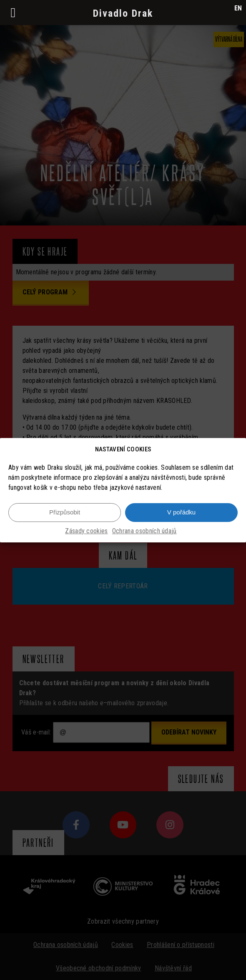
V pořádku (181, 512)
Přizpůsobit (65, 512)
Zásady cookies (86, 531)
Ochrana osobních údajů (144, 531)
